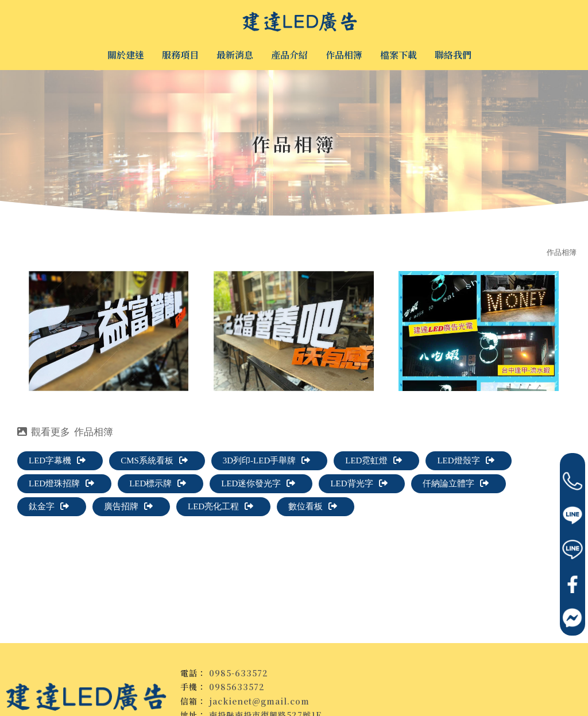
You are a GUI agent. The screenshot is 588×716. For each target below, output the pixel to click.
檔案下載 (399, 55)
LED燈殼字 (466, 460)
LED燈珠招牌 (61, 483)
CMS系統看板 (154, 460)
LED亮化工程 (220, 506)
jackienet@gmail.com (259, 701)
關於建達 (126, 55)
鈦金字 (49, 506)
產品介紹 (289, 55)
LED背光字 (359, 483)
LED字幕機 (57, 460)
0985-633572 (239, 673)
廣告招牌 (128, 506)
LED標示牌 (158, 483)
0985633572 (237, 687)
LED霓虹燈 (374, 460)
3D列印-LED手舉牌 (267, 460)
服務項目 (180, 55)
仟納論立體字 (456, 483)
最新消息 (235, 55)
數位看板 (313, 506)
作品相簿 (344, 55)
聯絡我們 (453, 55)
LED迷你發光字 (258, 483)
